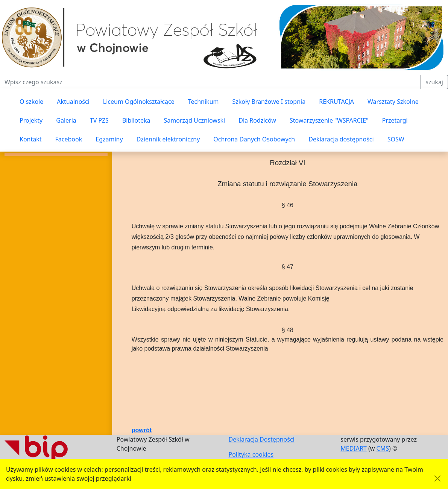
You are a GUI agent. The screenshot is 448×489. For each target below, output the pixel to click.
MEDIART (354, 448)
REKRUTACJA (336, 102)
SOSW (396, 139)
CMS (383, 448)
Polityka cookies (251, 454)
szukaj (434, 82)
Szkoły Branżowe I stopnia (269, 102)
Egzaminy (109, 139)
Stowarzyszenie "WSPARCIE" (329, 120)
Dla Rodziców (257, 120)
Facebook (69, 139)
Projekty (31, 120)
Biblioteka (136, 120)
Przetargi (395, 120)
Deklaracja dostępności (341, 139)
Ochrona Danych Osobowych (254, 139)
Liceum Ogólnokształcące (139, 102)
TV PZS (99, 120)
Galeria (66, 120)
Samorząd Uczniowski (195, 120)
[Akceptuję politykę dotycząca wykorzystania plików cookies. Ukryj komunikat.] (437, 478)
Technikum (203, 102)
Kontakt (31, 139)
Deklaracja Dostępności (262, 439)
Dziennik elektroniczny (168, 139)
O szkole (31, 102)
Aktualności (73, 102)
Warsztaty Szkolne (393, 102)
